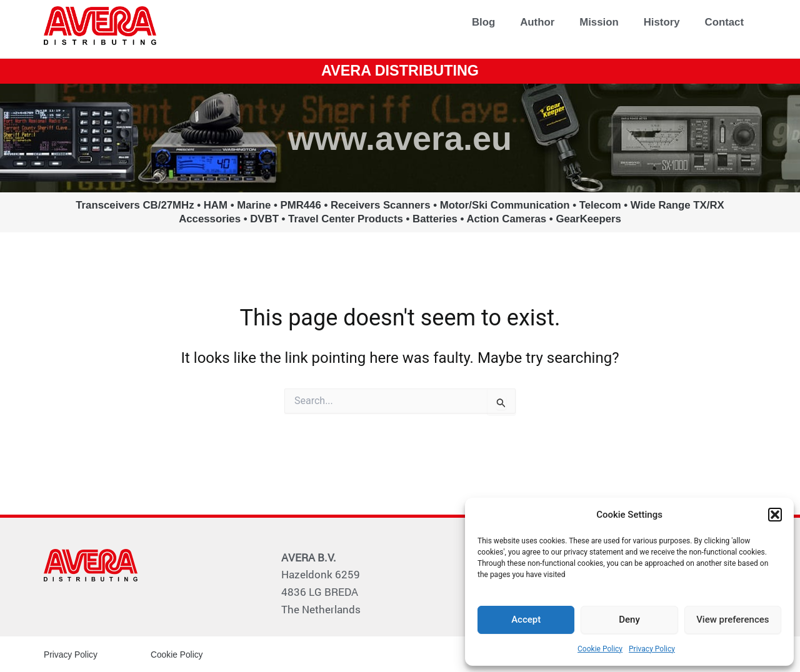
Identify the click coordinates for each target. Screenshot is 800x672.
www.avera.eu (400, 137)
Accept (526, 620)
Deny (629, 620)
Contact (724, 22)
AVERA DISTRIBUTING (400, 70)
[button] (775, 515)
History (662, 22)
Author (537, 22)
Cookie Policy (600, 649)
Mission (599, 22)
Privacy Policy (652, 649)
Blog (483, 22)
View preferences (732, 620)
